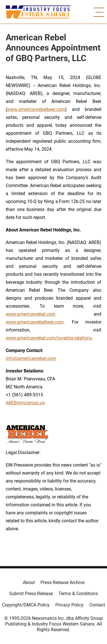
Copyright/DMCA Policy (26, 605)
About (29, 582)
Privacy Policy (69, 605)
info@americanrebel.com (31, 358)
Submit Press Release (31, 594)
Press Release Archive (62, 582)
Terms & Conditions (78, 594)
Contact (97, 605)
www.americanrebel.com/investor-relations (49, 338)
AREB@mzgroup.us (25, 403)
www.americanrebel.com (31, 314)
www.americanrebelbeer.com (36, 109)
